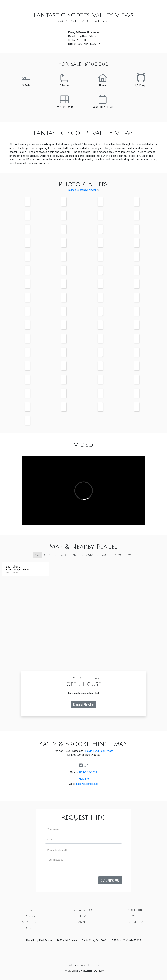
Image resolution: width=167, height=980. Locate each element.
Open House (127, 4)
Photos (85, 4)
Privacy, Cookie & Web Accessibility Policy (84, 971)
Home (22, 4)
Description (67, 4)
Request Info (77, 11)
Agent (145, 4)
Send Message (110, 880)
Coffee (106, 555)
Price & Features (42, 4)
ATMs (118, 555)
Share (95, 11)
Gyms (129, 555)
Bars (74, 555)
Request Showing (83, 704)
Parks (63, 555)
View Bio (83, 779)
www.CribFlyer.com (90, 965)
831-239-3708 (88, 772)
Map (111, 4)
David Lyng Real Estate (99, 751)
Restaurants (89, 555)
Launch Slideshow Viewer (82, 190)
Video (99, 4)
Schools (50, 555)
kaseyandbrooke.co (87, 784)
